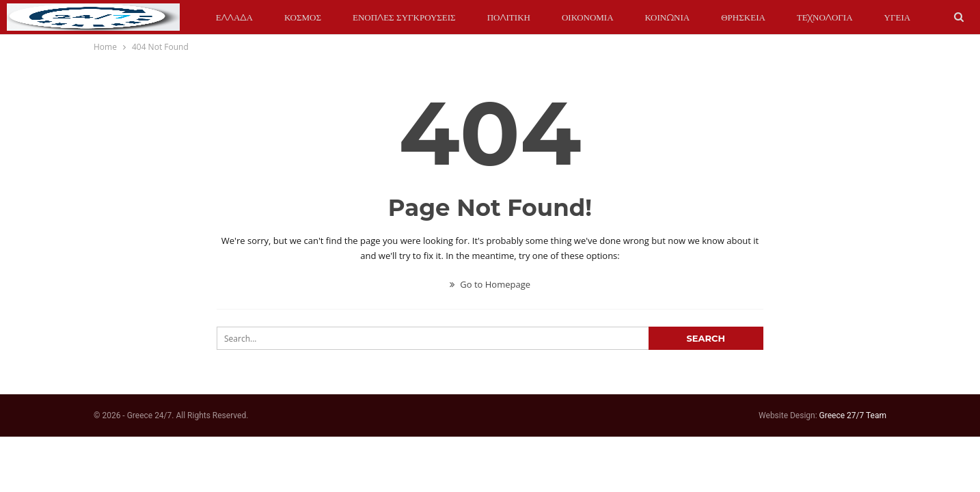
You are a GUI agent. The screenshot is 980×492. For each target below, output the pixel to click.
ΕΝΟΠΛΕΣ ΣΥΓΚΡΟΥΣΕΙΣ (404, 17)
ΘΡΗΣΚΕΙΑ (743, 17)
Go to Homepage (490, 284)
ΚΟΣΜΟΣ (303, 17)
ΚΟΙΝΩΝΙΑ (668, 17)
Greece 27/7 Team (853, 415)
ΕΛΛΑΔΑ (234, 17)
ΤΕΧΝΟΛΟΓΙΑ (825, 17)
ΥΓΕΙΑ (898, 17)
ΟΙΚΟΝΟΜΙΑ (588, 17)
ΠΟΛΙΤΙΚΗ (509, 17)
